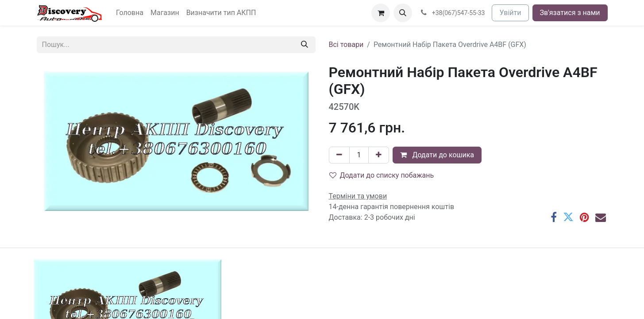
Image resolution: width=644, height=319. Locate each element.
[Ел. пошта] (601, 217)
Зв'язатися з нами (570, 13)
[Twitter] (568, 217)
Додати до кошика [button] (437, 155)
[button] (403, 13)
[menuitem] (130, 13)
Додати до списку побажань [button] (382, 175)
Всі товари (346, 45)
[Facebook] (554, 217)
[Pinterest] (584, 217)
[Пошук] (305, 45)
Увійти (510, 13)
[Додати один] (379, 155)
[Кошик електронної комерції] (381, 13)
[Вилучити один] (339, 155)
